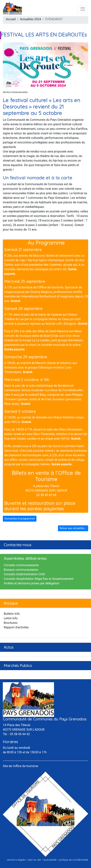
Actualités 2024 (30, 19)
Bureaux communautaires (21, 570)
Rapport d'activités (16, 627)
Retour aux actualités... (73, 528)
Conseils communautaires (21, 565)
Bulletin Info (12, 614)
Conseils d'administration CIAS (24, 574)
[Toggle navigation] (83, 9)
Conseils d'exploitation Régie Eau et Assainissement (39, 579)
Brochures (11, 623)
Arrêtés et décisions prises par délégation (32, 583)
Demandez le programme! (20, 519)
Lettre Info (11, 618)
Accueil (11, 19)
